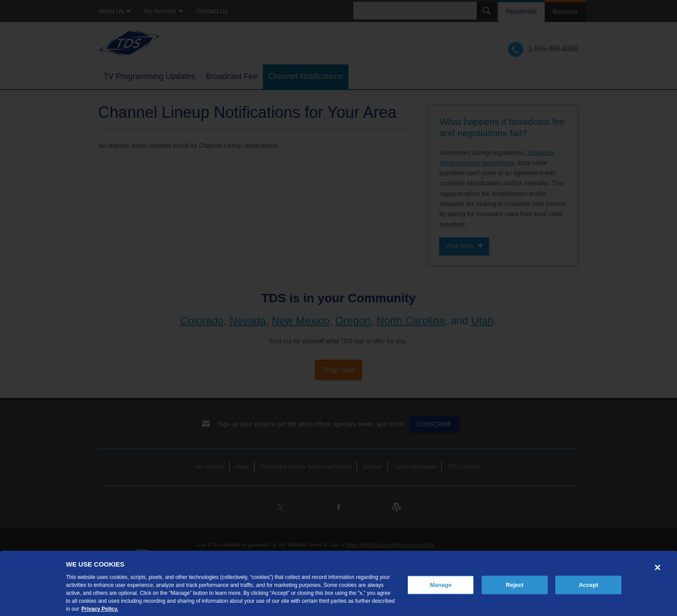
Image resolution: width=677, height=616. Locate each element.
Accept (588, 593)
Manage (441, 593)
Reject (515, 593)
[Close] (658, 575)
